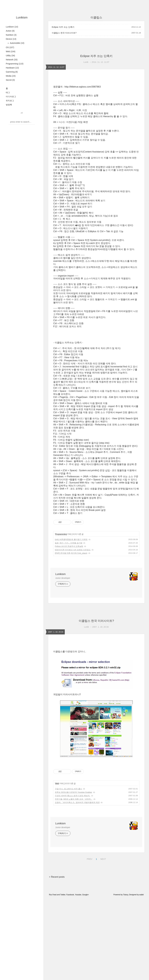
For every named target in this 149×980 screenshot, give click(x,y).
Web (11, 51)
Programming (15, 64)
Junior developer (63, 578)
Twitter (63, 935)
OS (10, 47)
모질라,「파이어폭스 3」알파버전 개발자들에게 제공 (77, 843)
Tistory (126, 935)
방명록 (9, 105)
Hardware (12, 68)
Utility (10, 56)
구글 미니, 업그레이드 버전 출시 (68, 829)
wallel (141, 935)
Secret (10, 80)
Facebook (70, 935)
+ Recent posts (57, 918)
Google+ (86, 935)
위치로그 (10, 101)
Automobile (17, 43)
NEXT (103, 899)
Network (12, 60)
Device (11, 39)
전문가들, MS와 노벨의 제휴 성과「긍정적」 (74, 840)
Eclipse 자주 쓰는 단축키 (63, 27)
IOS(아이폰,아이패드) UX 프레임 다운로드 (73, 550)
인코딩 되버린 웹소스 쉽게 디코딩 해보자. (73, 836)
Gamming (12, 72)
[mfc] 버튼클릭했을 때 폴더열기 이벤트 (71, 539)
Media (11, 76)
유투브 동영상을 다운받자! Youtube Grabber (73, 833)
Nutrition (11, 35)
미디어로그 (11, 97)
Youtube (78, 935)
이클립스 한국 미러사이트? (64, 33)
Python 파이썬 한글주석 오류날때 (69, 546)
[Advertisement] (96, 668)
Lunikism (22, 17)
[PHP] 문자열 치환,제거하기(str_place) (71, 553)
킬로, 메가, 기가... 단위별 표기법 (69, 543)
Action (10, 31)
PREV (89, 899)
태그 (8, 92)
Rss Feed (53, 935)
